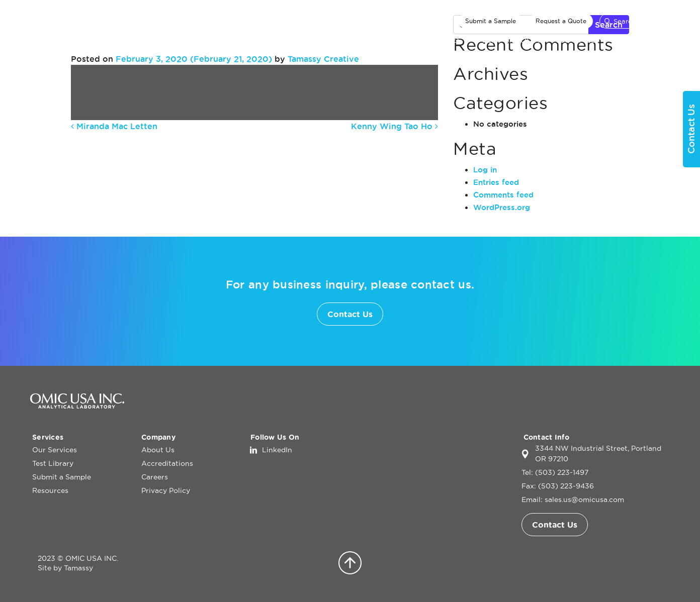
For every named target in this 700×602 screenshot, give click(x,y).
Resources (50, 490)
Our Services (430, 40)
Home (375, 40)
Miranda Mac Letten (114, 126)
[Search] (635, 21)
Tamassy (78, 568)
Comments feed (503, 195)
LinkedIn (277, 450)
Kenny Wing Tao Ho (395, 126)
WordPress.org (502, 207)
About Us (574, 40)
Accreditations (167, 463)
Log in (485, 170)
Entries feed (496, 182)
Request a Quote (561, 21)
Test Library (511, 40)
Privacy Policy (166, 490)
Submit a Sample (491, 21)
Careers (155, 477)
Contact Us (642, 40)
